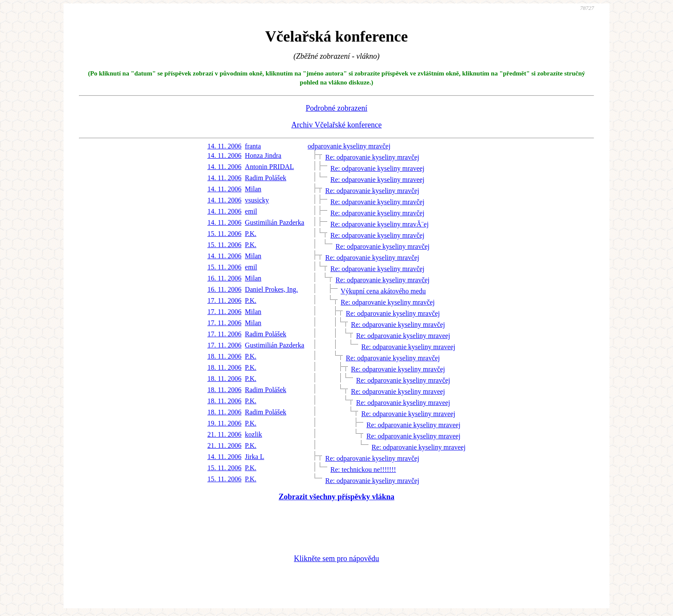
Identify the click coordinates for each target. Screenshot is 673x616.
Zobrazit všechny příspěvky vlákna (336, 497)
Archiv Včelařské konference (337, 125)
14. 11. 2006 (224, 146)
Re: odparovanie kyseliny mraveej (377, 168)
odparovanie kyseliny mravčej (349, 146)
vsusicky (257, 200)
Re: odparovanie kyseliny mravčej (372, 157)
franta (253, 146)
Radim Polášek (266, 178)
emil (251, 211)
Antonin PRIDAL (270, 167)
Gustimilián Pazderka (275, 222)
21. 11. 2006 (224, 434)
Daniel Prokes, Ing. (272, 289)
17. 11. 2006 (224, 300)
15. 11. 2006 (224, 234)
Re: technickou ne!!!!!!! (363, 470)
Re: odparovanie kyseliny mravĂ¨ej (380, 224)
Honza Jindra (263, 156)
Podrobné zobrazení (336, 108)
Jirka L (255, 457)
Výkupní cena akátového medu (383, 291)
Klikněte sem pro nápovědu (336, 559)
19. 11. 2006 (224, 423)
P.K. (251, 234)
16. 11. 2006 (224, 278)
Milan (253, 189)
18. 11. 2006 (224, 356)
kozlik (254, 434)
